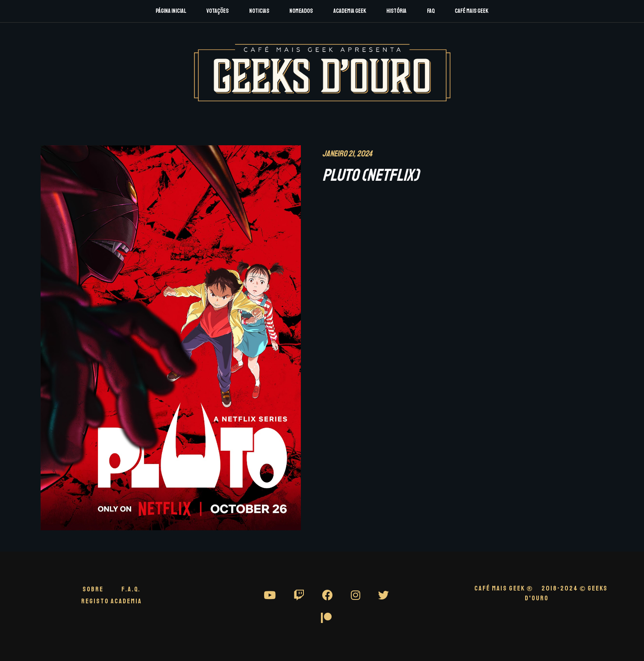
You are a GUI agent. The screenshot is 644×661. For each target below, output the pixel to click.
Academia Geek (350, 11)
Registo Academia (112, 601)
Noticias (259, 11)
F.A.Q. (131, 589)
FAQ (431, 11)
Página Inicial (171, 11)
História (396, 11)
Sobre (93, 589)
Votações (218, 11)
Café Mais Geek (472, 11)
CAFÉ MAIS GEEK (504, 588)
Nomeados (301, 11)
